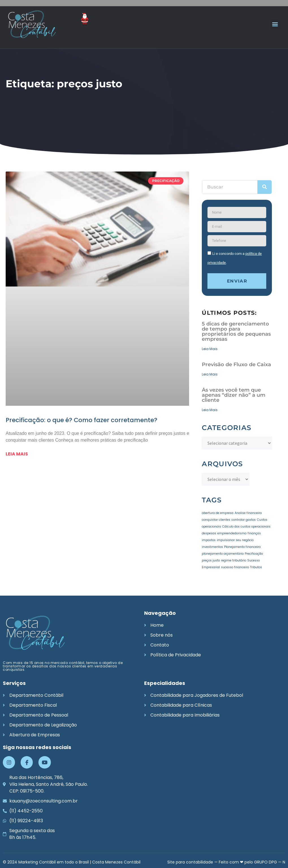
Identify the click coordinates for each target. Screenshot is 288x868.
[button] (275, 24)
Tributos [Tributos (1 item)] (256, 567)
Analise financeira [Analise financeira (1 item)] (248, 513)
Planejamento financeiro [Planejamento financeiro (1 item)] (242, 547)
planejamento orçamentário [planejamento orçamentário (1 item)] (223, 554)
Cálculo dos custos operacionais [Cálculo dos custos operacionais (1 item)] (246, 527)
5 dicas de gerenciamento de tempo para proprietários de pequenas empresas (236, 332)
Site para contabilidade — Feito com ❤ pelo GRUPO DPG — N (226, 862)
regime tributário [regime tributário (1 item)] (234, 560)
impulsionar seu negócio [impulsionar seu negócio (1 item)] (235, 540)
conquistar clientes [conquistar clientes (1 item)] (216, 520)
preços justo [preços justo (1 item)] (211, 560)
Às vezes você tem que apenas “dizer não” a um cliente (234, 395)
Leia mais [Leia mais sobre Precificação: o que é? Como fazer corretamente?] (17, 454)
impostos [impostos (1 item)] (209, 540)
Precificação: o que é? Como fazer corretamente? (82, 420)
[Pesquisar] (265, 187)
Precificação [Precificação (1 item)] (254, 554)
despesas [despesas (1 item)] (209, 533)
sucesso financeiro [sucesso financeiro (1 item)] (235, 567)
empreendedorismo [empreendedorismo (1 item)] (232, 533)
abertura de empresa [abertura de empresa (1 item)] (218, 513)
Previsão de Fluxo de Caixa (236, 365)
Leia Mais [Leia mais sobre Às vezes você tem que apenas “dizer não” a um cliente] (210, 410)
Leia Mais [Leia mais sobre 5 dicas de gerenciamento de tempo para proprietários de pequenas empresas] (210, 349)
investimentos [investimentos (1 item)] (212, 547)
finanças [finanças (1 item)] (254, 533)
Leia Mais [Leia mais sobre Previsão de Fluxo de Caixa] (210, 375)
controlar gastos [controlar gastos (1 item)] (244, 520)
